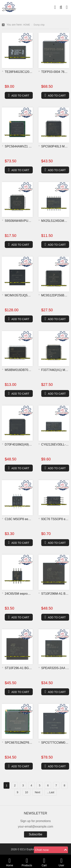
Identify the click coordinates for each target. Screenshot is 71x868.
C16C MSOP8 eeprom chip (23, 519)
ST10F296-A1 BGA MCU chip (25, 668)
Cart (44, 861)
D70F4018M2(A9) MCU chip (24, 444)
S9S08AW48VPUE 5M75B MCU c (28, 221)
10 (27, 792)
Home (10, 861)
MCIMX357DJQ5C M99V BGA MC (28, 295)
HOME (27, 25)
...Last (51, 792)
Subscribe (35, 834)
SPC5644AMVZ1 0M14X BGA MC (28, 146)
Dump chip (39, 25)
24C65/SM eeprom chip (21, 594)
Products (27, 861)
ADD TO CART (19, 95)
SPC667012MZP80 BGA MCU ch (27, 743)
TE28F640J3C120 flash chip (24, 72)
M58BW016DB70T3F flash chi (25, 370)
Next (38, 792)
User (61, 861)
